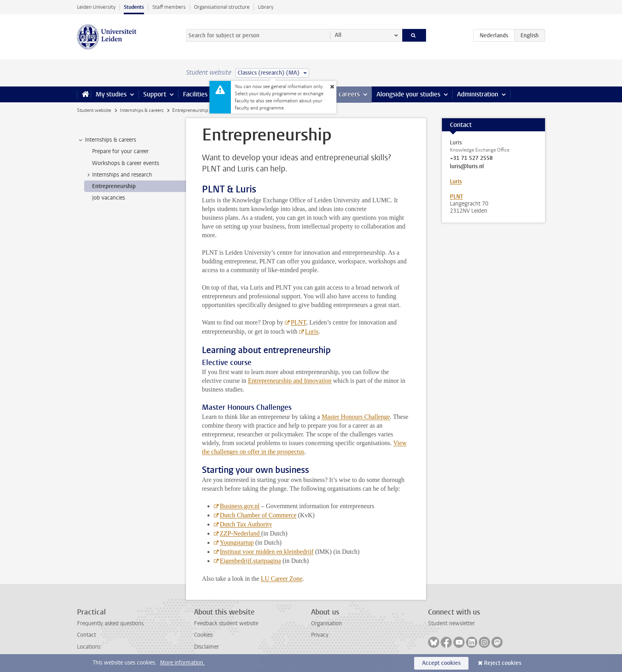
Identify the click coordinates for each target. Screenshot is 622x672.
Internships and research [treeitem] (118, 175)
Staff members (169, 7)
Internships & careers (142, 110)
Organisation (326, 623)
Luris (312, 331)
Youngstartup (237, 542)
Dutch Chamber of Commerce (258, 515)
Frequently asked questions (110, 623)
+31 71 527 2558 (471, 158)
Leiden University (96, 7)
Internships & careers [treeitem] (107, 140)
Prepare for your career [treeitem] (120, 151)
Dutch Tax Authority (246, 524)
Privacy (320, 635)
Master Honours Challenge (356, 417)
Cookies (203, 635)
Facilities (195, 94)
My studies (111, 94)
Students (134, 7)
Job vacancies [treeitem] (108, 198)
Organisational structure (222, 7)
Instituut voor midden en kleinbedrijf (267, 552)
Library (266, 7)
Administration (478, 94)
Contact (86, 635)
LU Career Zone (281, 579)
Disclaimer (206, 647)
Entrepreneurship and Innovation (290, 381)
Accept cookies (441, 663)
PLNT (299, 322)
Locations (89, 647)
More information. (182, 663)
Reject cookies (503, 663)
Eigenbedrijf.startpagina (250, 561)
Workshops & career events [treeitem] (126, 163)
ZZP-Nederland (240, 533)
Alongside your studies (408, 94)
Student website (94, 110)
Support (155, 94)
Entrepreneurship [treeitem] (114, 186)
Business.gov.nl (240, 506)
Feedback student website (226, 623)
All (338, 35)
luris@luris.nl (467, 167)
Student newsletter (451, 623)
